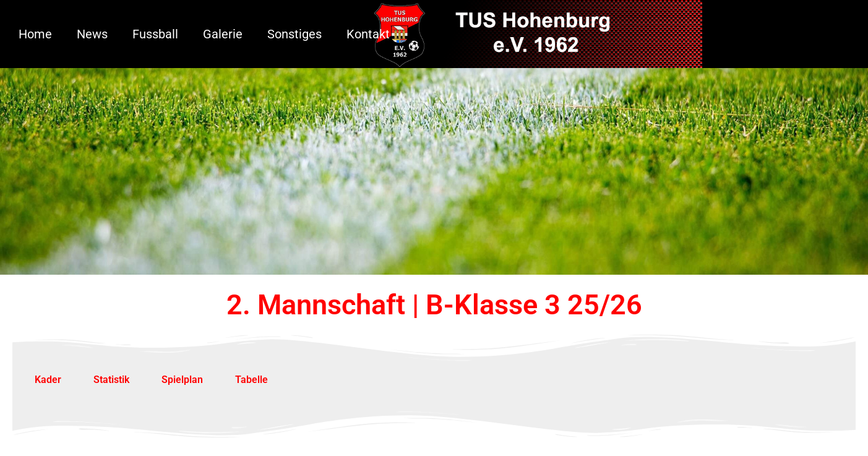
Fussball (155, 34)
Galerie (223, 34)
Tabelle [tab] (251, 380)
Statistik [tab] (111, 380)
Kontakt (368, 34)
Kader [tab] (48, 380)
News (92, 34)
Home (35, 34)
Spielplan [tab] (182, 380)
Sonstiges (294, 34)
